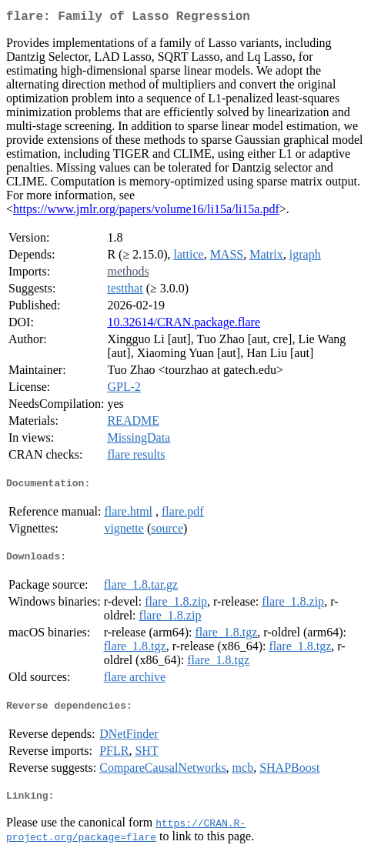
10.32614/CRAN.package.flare (184, 325)
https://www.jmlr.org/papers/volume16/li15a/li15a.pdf (146, 212)
